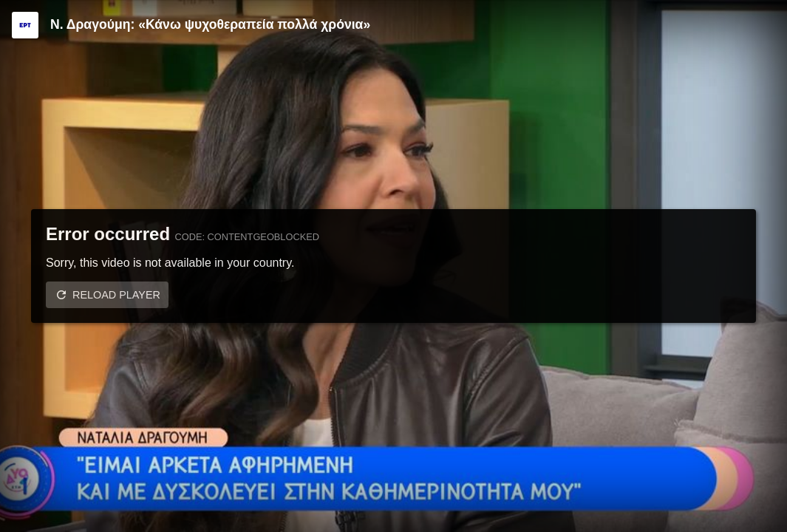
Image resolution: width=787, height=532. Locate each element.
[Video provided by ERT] (25, 25)
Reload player (116, 295)
